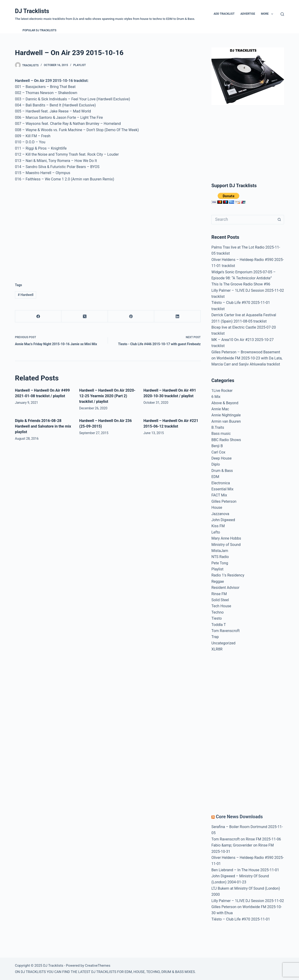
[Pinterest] (131, 316)
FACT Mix (219, 495)
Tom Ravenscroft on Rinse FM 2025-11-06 (246, 839)
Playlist (80, 65)
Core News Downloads (239, 817)
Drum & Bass (222, 471)
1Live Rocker (222, 391)
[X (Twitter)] (85, 316)
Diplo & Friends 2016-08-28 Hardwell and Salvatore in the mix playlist (43, 426)
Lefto (216, 532)
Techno (217, 612)
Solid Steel (220, 600)
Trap (215, 637)
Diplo (216, 464)
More (268, 14)
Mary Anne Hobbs (226, 538)
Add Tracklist (224, 14)
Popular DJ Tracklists (40, 30)
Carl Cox (218, 452)
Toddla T (219, 625)
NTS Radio (220, 557)
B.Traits (218, 427)
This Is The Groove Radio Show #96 (241, 284)
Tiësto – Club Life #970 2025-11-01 (241, 919)
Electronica (221, 483)
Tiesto (217, 618)
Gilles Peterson (224, 501)
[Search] (282, 14)
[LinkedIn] (177, 316)
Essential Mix (222, 489)
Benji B (217, 446)
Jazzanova (220, 514)
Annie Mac (220, 409)
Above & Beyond (225, 403)
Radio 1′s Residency (228, 575)
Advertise (248, 14)
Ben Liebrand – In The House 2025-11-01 (245, 870)
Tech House (221, 606)
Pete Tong (220, 563)
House (217, 508)
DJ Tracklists (32, 11)
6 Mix (216, 397)
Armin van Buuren (226, 421)
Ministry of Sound (226, 545)
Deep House (222, 458)
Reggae (218, 581)
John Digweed (223, 520)
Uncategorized (223, 643)
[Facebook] (38, 316)
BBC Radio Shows (226, 440)
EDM (215, 477)
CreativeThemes (98, 966)
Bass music (221, 434)
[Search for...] (243, 220)
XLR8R (217, 649)
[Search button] (279, 220)
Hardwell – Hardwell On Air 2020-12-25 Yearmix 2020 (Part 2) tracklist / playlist (107, 396)
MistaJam (220, 551)
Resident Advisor (225, 588)
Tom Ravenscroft (226, 631)
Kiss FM (218, 526)
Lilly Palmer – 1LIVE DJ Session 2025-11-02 (248, 901)
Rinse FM (219, 594)
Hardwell (26, 295)
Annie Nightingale (226, 415)
